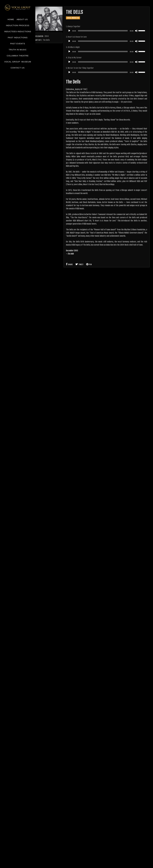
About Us (22, 19)
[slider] (103, 31)
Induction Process (18, 25)
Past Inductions (18, 38)
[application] (107, 31)
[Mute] (136, 31)
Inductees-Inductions (18, 31)
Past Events (18, 44)
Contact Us (18, 68)
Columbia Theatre (18, 56)
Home (11, 19)
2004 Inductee (73, 18)
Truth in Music (18, 50)
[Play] (69, 31)
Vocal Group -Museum (18, 62)
